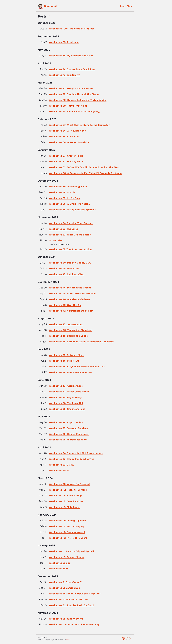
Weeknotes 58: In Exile (62, 192)
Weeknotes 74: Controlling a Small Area (72, 69)
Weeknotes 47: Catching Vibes (67, 274)
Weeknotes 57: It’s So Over (65, 198)
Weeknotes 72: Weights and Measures (71, 88)
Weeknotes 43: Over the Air (65, 305)
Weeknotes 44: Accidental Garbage (70, 299)
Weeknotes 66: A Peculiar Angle (68, 131)
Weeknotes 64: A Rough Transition (69, 142)
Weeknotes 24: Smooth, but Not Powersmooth (76, 453)
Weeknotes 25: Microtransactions (68, 440)
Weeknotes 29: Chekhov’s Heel (67, 409)
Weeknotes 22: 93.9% (61, 465)
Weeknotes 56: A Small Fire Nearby (69, 204)
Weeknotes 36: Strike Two (64, 361)
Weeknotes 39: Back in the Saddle (69, 336)
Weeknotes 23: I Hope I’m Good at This (72, 459)
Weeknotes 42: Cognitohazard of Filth (71, 311)
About (130, 6)
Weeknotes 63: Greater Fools (66, 156)
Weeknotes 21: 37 (59, 471)
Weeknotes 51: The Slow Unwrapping (70, 249)
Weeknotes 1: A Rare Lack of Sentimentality (74, 624)
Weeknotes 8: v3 (59, 569)
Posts (123, 6)
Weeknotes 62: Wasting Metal (66, 162)
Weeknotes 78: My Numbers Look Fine (71, 56)
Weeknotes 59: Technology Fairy (68, 187)
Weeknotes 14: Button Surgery (67, 526)
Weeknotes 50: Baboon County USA (70, 263)
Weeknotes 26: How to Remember (69, 434)
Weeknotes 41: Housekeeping (66, 324)
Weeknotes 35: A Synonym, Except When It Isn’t (77, 367)
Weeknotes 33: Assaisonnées (66, 386)
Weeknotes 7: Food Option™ (65, 582)
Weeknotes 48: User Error (64, 268)
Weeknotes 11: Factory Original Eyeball (71, 551)
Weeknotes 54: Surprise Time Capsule (71, 223)
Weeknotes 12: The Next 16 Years (68, 538)
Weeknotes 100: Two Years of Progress (72, 29)
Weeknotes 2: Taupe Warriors (66, 619)
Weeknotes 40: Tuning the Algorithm (71, 330)
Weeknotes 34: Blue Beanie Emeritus (70, 372)
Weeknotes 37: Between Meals (67, 355)
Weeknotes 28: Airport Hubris (66, 422)
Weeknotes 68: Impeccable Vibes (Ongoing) (75, 111)
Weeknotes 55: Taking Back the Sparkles (72, 210)
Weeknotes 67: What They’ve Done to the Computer (79, 125)
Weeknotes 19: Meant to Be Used (68, 490)
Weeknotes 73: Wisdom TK (65, 75)
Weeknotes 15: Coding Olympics (68, 521)
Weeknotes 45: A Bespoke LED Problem (72, 293)
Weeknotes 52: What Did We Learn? (70, 235)
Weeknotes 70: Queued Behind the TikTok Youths (78, 100)
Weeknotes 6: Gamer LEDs (64, 588)
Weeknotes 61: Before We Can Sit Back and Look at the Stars (84, 167)
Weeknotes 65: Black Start (64, 137)
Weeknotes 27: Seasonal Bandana (68, 428)
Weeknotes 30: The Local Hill (66, 403)
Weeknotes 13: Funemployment (67, 532)
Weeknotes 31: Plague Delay (65, 397)
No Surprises (56, 240)
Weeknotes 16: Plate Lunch (65, 507)
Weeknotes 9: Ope (60, 563)
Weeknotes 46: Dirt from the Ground (70, 288)
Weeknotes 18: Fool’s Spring (65, 496)
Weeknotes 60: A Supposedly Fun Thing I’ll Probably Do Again (85, 173)
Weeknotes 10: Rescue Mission (67, 557)
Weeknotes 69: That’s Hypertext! (68, 106)
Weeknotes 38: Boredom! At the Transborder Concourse (82, 342)
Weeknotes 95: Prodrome (64, 42)
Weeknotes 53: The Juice (63, 229)
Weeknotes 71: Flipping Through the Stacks (74, 94)
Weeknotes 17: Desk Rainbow (66, 501)
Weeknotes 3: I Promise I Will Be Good (71, 605)
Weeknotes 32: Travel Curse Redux (69, 392)
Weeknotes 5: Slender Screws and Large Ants (75, 594)
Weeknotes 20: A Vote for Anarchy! (69, 484)
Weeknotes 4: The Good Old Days (69, 599)
